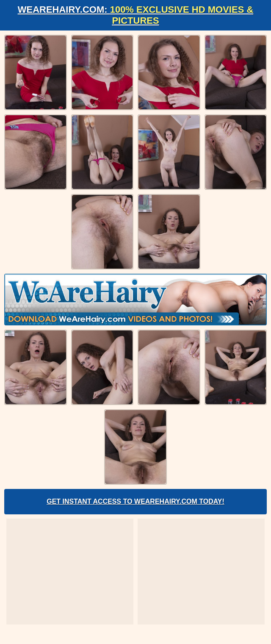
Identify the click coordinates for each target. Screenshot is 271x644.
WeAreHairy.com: (136, 15)
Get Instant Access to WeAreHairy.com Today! (135, 501)
